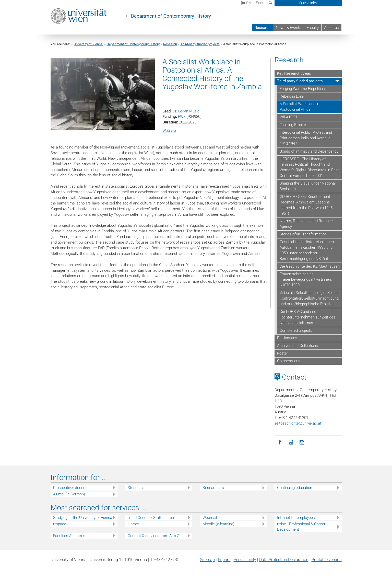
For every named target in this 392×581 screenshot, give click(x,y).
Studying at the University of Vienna (83, 518)
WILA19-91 (289, 117)
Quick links (308, 3)
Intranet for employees (296, 518)
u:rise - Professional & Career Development (301, 527)
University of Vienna (88, 44)
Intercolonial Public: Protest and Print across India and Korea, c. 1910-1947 (306, 138)
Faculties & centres (69, 536)
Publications (287, 338)
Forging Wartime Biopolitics (302, 89)
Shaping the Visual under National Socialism (308, 186)
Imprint (224, 560)
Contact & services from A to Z (153, 536)
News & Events (289, 28)
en (246, 3)
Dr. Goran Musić (187, 111)
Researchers (213, 488)
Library (133, 524)
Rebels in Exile (292, 96)
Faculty (313, 28)
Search (264, 3)
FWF (182, 117)
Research (263, 28)
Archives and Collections (298, 346)
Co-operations (289, 361)
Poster (283, 353)
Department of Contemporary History (171, 16)
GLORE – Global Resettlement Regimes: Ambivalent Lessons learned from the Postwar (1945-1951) (307, 205)
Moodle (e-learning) (218, 524)
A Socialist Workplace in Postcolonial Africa (299, 107)
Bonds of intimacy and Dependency (309, 151)
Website (169, 131)
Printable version (327, 560)
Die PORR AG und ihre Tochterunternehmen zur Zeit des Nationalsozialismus (307, 317)
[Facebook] (280, 442)
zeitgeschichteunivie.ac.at (298, 423)
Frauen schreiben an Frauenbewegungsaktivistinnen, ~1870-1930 (306, 280)
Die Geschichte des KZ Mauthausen (310, 266)
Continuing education (295, 488)
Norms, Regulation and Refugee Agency (306, 224)
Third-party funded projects (200, 44)
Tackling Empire (293, 125)
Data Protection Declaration (284, 560)
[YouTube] (291, 442)
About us (331, 28)
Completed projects (296, 331)
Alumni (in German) (69, 494)
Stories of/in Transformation (303, 234)
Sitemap (207, 560)
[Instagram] (302, 442)
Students (135, 488)
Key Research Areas (294, 73)
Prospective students (71, 488)
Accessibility (245, 560)
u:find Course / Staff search (151, 518)
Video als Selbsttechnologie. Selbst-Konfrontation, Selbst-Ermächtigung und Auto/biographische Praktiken (309, 298)
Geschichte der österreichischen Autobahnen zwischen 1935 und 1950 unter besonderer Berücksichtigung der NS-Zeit (307, 250)
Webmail (210, 518)
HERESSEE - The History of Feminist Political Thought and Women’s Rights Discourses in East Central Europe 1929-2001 (309, 167)
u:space (60, 524)
